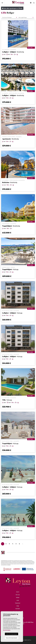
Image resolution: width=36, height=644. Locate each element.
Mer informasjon (7, 630)
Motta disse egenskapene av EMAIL (12, 8)
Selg (18, 606)
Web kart (27, 640)
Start (18, 592)
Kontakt (18, 609)
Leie (18, 600)
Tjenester (18, 603)
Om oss (18, 595)
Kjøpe (18, 597)
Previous (3, 34)
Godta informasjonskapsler (12, 634)
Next (33, 34)
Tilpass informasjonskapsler (12, 638)
